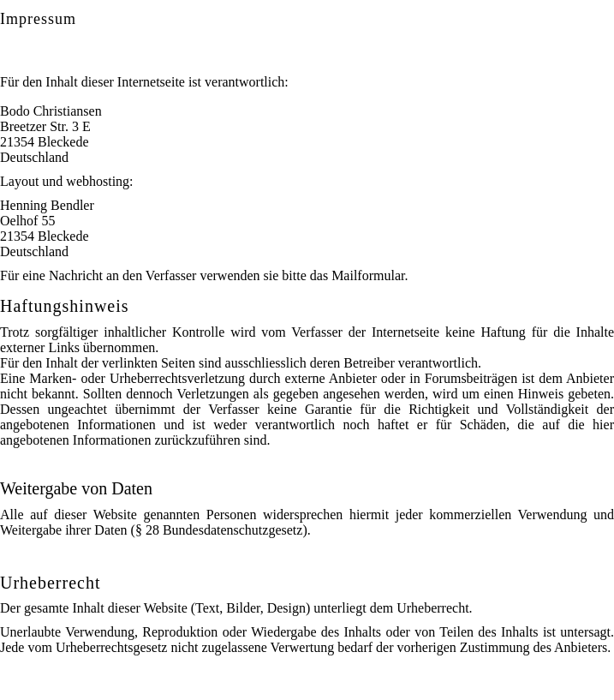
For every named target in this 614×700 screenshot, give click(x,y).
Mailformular (368, 275)
